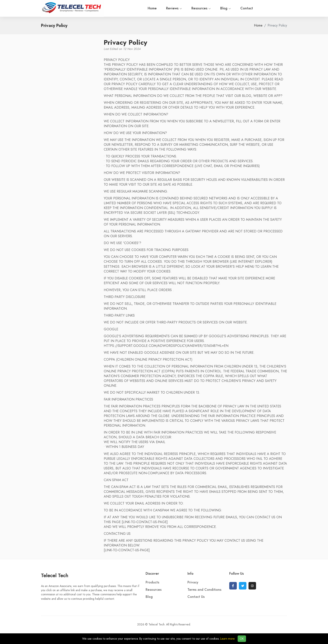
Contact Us (196, 597)
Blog (196, 8)
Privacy (193, 582)
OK (242, 639)
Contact (217, 8)
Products (152, 582)
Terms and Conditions (204, 590)
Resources (172, 8)
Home (123, 8)
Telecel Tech (55, 575)
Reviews (145, 8)
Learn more (227, 639)
